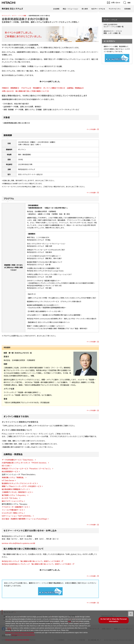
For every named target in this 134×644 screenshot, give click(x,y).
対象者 (4, 88)
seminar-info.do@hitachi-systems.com (17, 543)
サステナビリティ (115, 9)
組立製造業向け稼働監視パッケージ (15, 489)
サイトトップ (6, 16)
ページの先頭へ (92, 129)
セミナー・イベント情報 (19, 16)
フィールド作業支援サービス (12, 510)
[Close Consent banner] (131, 614)
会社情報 (56, 9)
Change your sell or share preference (23, 635)
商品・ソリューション (70, 9)
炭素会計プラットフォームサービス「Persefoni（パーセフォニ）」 (27, 469)
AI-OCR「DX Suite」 (10, 498)
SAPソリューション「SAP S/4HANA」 (17, 516)
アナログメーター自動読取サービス (15, 507)
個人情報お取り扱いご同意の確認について (31, 91)
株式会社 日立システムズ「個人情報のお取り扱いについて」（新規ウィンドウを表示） (31, 561)
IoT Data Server (8, 481)
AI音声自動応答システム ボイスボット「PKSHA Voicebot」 (25, 463)
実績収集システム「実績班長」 (13, 478)
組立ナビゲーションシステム (12, 501)
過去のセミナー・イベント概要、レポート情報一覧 (113, 32)
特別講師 (36, 88)
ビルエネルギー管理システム (12, 513)
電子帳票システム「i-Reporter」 (14, 495)
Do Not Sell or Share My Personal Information (20, 633)
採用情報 (127, 9)
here (69, 621)
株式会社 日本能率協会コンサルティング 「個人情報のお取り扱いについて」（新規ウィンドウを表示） (37, 564)
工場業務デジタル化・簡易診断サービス (17, 492)
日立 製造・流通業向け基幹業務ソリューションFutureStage (24, 519)
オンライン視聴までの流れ (53, 88)
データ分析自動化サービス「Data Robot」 (18, 460)
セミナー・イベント (110, 20)
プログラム (25, 88)
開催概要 (14, 88)
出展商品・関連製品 (74, 88)
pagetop (131, 557)
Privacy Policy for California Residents (17, 640)
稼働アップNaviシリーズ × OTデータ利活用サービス (21, 486)
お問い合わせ (7, 91)
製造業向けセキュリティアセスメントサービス (19, 483)
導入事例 (85, 9)
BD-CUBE (6, 466)
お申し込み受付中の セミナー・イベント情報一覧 (114, 26)
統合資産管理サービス (10, 472)
